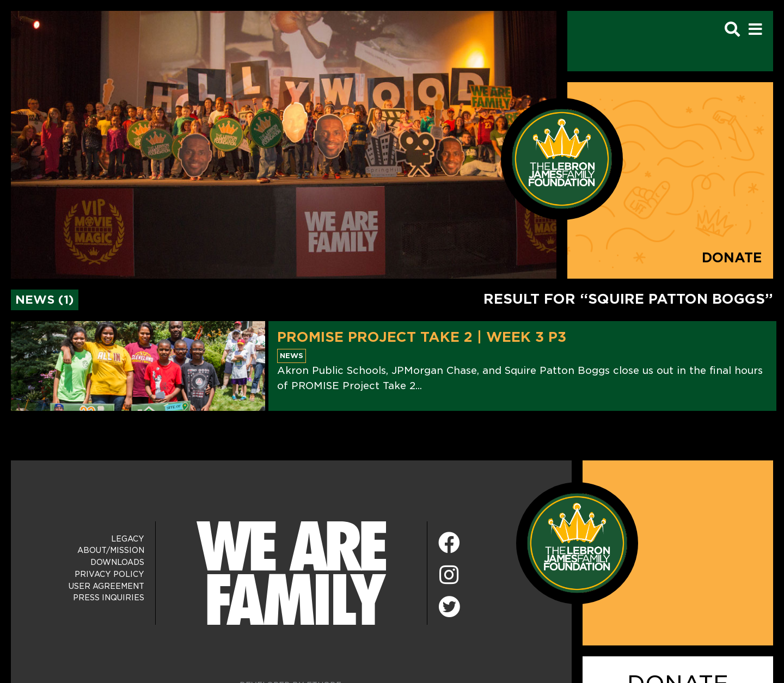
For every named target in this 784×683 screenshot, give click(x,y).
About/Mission (111, 550)
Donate (732, 258)
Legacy (128, 539)
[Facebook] (449, 543)
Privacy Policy (109, 574)
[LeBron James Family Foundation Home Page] (577, 542)
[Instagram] (449, 576)
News (292, 356)
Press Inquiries (109, 598)
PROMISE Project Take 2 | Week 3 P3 (422, 337)
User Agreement (106, 586)
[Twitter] (449, 605)
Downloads (117, 562)
